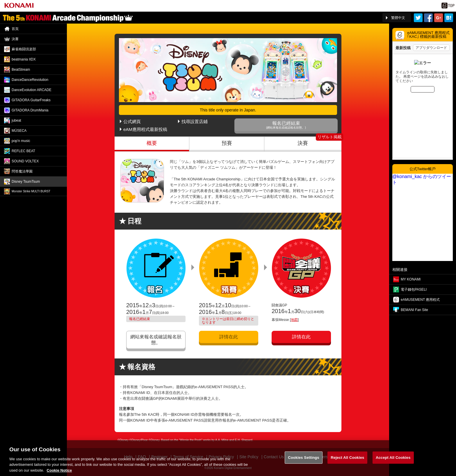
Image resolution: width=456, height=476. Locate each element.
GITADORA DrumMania (30, 110)
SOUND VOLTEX (25, 161)
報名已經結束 (286, 125)
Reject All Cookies (347, 461)
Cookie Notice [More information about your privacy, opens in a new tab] (59, 474)
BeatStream (21, 70)
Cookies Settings (304, 461)
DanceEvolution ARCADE (32, 90)
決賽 (303, 143)
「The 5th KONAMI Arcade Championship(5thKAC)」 (68, 18)
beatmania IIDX (24, 59)
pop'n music (21, 141)
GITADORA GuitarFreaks (31, 100)
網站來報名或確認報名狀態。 (156, 340)
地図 (294, 320)
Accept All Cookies (393, 461)
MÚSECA (19, 131)
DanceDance (30, 80)
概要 (152, 143)
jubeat (16, 120)
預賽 (227, 143)
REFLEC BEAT (23, 151)
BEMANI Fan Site (414, 310)
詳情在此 (229, 337)
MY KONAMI (411, 279)
